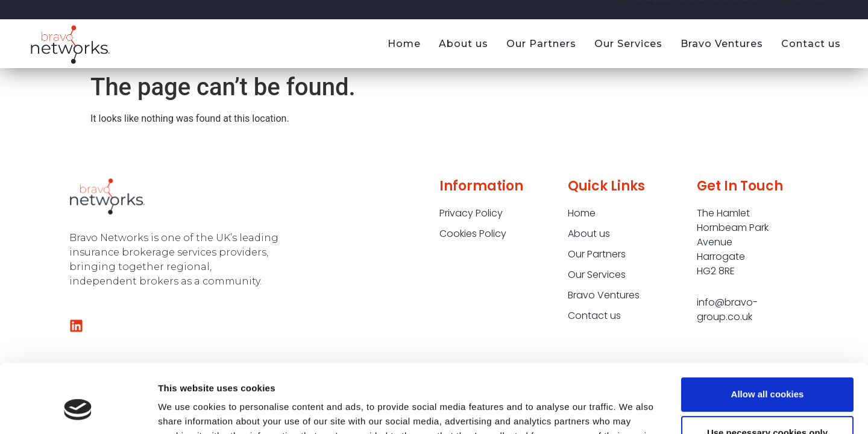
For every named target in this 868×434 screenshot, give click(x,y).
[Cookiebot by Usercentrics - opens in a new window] (78, 410)
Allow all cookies (768, 335)
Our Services (628, 44)
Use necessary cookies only (767, 374)
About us (464, 44)
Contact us (811, 44)
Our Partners (541, 44)
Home (404, 44)
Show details (186, 410)
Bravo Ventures (722, 44)
